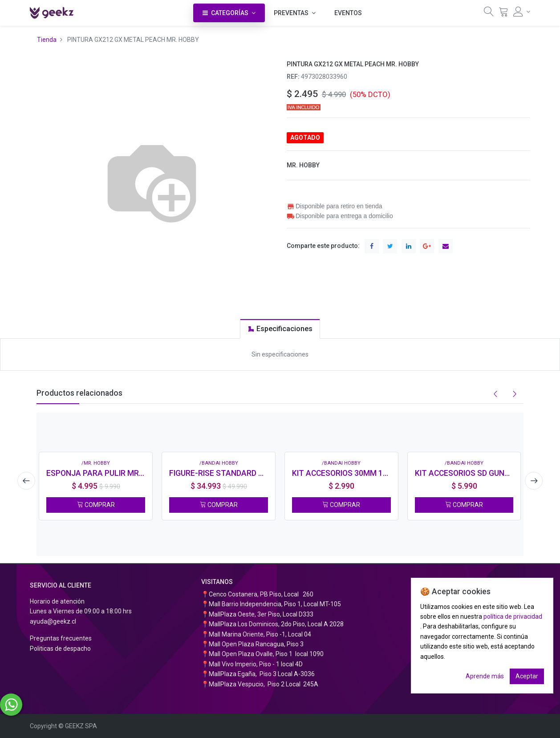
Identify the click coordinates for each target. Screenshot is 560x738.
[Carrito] (503, 14)
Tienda (47, 40)
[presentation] (25, 481)
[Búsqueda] (489, 14)
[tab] (280, 329)
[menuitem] (348, 13)
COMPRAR (96, 505)
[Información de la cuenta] (522, 12)
